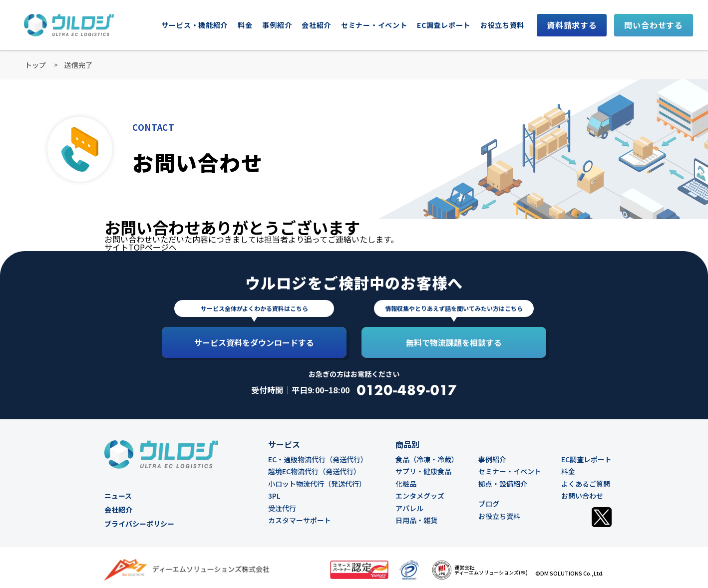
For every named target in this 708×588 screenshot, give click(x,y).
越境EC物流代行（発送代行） (314, 471)
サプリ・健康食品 (423, 471)
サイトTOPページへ (141, 247)
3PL (274, 496)
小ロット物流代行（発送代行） (317, 484)
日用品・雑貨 (416, 520)
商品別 (407, 444)
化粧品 (406, 484)
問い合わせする (654, 25)
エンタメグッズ (420, 496)
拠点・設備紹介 (503, 484)
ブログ (489, 504)
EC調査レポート (444, 25)
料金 (245, 25)
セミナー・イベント (510, 471)
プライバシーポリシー (139, 524)
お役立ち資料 (502, 25)
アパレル (409, 508)
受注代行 (282, 508)
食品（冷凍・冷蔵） (427, 459)
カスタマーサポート (300, 520)
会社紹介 (316, 25)
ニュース (118, 496)
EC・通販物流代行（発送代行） (318, 459)
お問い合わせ (582, 496)
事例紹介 (277, 25)
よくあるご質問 (586, 484)
